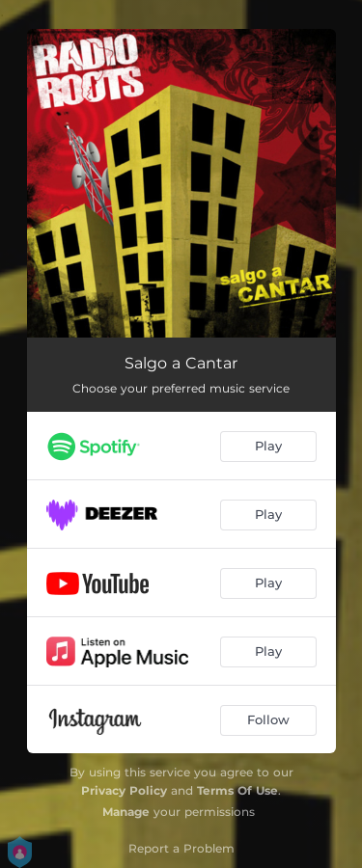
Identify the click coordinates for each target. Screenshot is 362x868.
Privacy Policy (124, 790)
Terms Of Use (237, 790)
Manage (126, 812)
